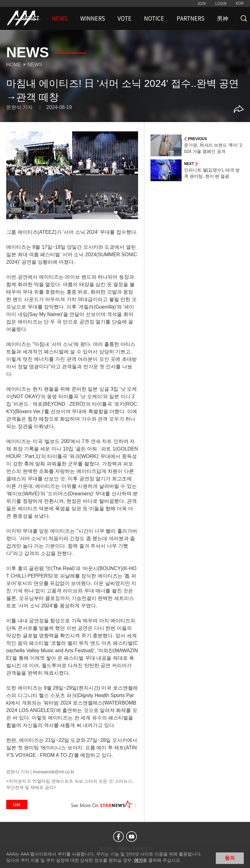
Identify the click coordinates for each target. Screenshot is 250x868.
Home (14, 65)
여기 (138, 860)
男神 (223, 18)
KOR (240, 3)
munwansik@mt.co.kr (53, 772)
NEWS (60, 18)
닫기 (241, 857)
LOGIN (221, 3)
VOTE (125, 18)
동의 (230, 858)
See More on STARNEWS (104, 804)
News (35, 65)
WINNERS (93, 18)
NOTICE (154, 18)
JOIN (201, 3)
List (17, 804)
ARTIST (30, 18)
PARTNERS (191, 18)
